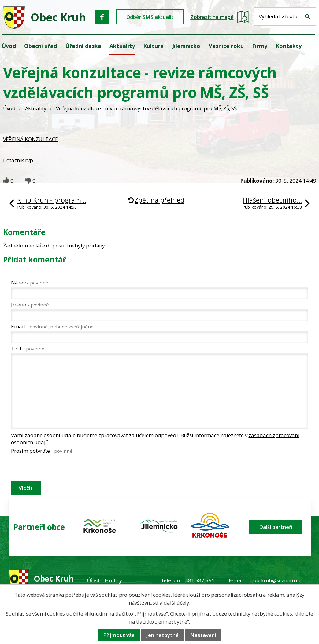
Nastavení (203, 635)
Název (30, 282)
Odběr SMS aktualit (150, 17)
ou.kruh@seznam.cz (277, 580)
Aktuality (36, 108)
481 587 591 (200, 580)
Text (28, 348)
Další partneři (276, 527)
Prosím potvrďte (42, 451)
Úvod (9, 108)
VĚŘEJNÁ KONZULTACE (31, 139)
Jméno (30, 304)
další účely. (177, 603)
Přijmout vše (119, 635)
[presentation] (57, 469)
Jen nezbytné (162, 635)
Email (52, 326)
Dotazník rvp (18, 160)
